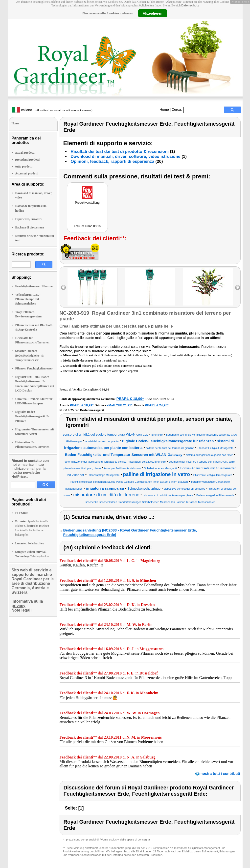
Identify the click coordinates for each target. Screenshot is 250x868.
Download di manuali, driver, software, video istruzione (126, 156)
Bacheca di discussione (30, 227)
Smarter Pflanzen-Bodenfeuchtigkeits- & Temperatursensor (30, 355)
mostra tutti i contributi (220, 773)
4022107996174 (163, 399)
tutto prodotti (24, 167)
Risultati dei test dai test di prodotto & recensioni (120, 152)
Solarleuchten (30, 543)
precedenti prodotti (28, 160)
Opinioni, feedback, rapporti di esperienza (113, 161)
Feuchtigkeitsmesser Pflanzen (34, 286)
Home (164, 110)
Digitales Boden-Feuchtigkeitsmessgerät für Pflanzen (33, 416)
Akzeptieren (152, 13)
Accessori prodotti (27, 173)
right (238, 288)
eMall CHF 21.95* (119, 405)
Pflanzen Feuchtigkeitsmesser (34, 368)
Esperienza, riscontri (29, 219)
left (63, 288)
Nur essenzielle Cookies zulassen (108, 13)
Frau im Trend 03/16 (87, 226)
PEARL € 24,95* (157, 405)
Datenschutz (190, 5)
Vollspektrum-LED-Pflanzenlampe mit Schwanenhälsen (28, 299)
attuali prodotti (25, 153)
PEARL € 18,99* (130, 399)
